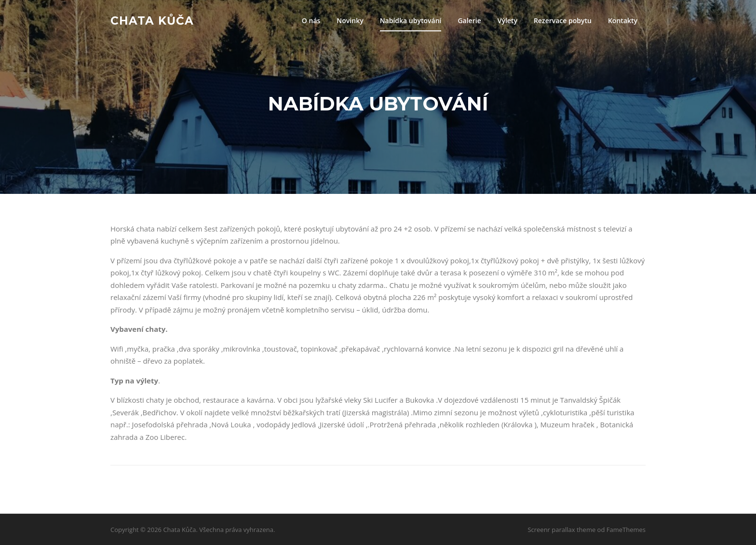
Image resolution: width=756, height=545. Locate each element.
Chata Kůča (152, 20)
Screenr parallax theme (561, 530)
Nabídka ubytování (411, 20)
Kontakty (623, 20)
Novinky (350, 20)
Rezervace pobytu (563, 20)
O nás (311, 20)
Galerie (469, 20)
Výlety (507, 20)
